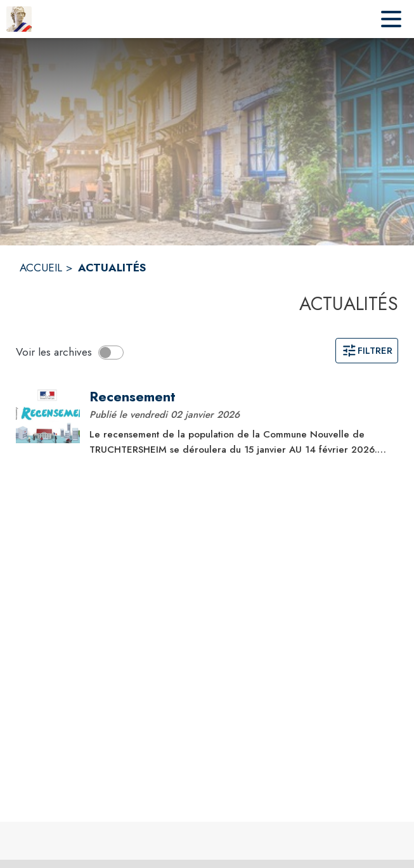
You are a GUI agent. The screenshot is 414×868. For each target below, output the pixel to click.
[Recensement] (239, 397)
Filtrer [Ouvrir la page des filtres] (367, 351)
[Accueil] (19, 19)
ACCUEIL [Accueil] (41, 268)
